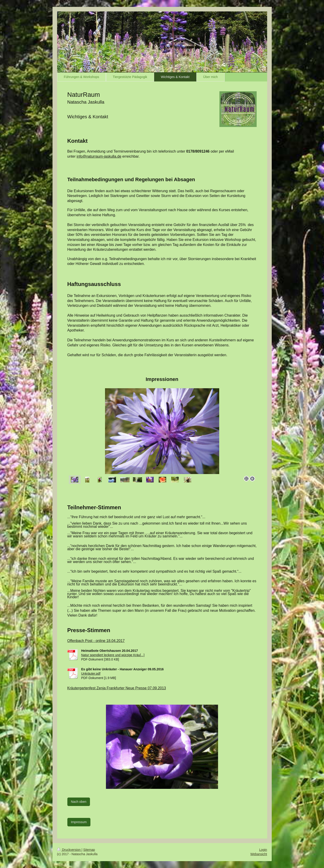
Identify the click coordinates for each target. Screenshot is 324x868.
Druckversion (69, 850)
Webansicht (259, 854)
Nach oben (79, 802)
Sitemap (89, 850)
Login (263, 850)
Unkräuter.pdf (91, 674)
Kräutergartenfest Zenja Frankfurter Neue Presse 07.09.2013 (117, 688)
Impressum (79, 822)
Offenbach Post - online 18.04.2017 (96, 641)
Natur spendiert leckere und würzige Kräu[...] (113, 655)
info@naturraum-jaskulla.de (99, 156)
